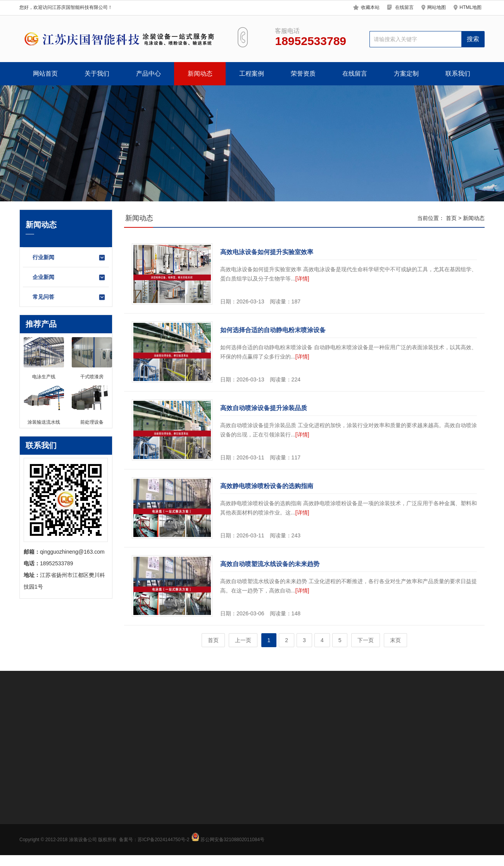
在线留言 (404, 7)
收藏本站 (370, 7)
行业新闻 (69, 258)
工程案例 (252, 74)
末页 (395, 640)
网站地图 (437, 7)
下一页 (366, 640)
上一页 (243, 640)
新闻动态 (200, 74)
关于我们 (97, 74)
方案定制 (406, 74)
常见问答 (69, 297)
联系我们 (458, 74)
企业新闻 (69, 277)
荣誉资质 (303, 74)
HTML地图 (470, 7)
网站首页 (45, 74)
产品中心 (148, 74)
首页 (451, 218)
